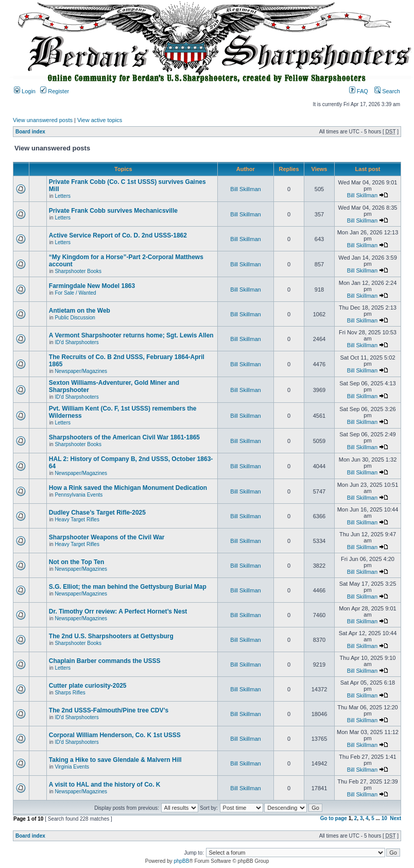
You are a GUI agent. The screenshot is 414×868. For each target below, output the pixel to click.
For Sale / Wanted (75, 293)
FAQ (359, 91)
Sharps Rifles (70, 693)
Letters (63, 196)
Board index (30, 132)
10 (384, 818)
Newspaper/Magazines (81, 371)
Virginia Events (72, 767)
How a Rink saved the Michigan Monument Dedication (128, 488)
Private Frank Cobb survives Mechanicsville (113, 211)
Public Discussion (75, 318)
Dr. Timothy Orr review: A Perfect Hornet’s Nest (118, 611)
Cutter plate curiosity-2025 (88, 686)
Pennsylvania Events (79, 495)
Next (395, 818)
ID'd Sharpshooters (76, 342)
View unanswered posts (43, 120)
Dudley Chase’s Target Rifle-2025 (97, 513)
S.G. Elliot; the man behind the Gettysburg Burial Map (128, 587)
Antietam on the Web (80, 311)
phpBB (181, 861)
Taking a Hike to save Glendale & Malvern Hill (115, 760)
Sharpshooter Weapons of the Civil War (107, 537)
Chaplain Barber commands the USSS (105, 661)
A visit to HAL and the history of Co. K (105, 785)
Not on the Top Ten (77, 562)
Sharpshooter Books (78, 271)
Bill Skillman (245, 189)
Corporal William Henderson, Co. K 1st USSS (115, 735)
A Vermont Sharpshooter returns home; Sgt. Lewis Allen (131, 335)
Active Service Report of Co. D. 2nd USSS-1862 (118, 235)
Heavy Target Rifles (77, 520)
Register (55, 91)
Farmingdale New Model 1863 (92, 286)
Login (25, 91)
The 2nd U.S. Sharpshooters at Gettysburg (111, 636)
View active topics (100, 120)
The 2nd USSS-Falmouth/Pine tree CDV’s (109, 710)
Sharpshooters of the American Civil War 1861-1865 (124, 437)
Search (387, 91)
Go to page (334, 818)
